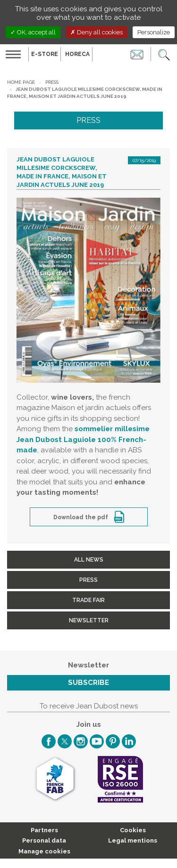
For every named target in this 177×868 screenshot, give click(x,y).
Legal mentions (133, 840)
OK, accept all (33, 32)
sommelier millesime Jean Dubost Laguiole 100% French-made (83, 439)
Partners (44, 830)
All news (89, 560)
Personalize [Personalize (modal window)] (154, 32)
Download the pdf (81, 517)
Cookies (133, 830)
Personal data (44, 840)
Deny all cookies (97, 32)
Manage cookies (44, 851)
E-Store (45, 54)
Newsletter (89, 620)
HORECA (77, 54)
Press (52, 82)
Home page (21, 82)
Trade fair (88, 600)
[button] (164, 54)
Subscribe (88, 683)
